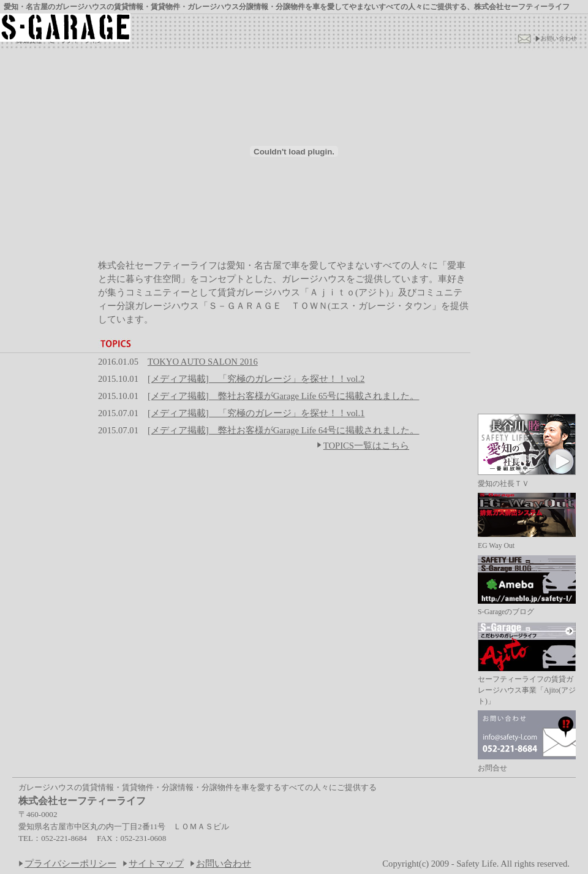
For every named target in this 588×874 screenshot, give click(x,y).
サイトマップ (156, 864)
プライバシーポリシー (70, 864)
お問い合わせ (224, 864)
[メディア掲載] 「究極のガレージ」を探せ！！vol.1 (256, 413)
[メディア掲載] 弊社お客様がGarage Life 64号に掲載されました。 (283, 430)
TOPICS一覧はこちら (363, 446)
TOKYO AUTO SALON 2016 (203, 362)
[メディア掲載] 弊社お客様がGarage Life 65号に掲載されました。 (283, 396)
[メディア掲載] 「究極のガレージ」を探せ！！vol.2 (256, 379)
